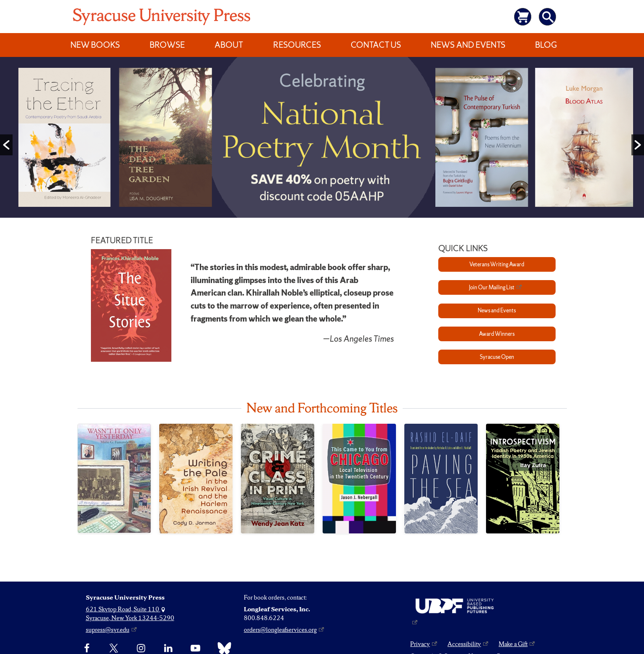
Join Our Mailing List (492, 287)
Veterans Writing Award (497, 264)
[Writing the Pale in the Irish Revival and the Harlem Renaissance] (196, 479)
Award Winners (497, 334)
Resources (297, 45)
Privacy (420, 644)
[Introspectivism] (523, 479)
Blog (546, 45)
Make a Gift (513, 644)
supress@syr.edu (108, 630)
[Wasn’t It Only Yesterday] (114, 478)
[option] (322, 139)
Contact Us (376, 45)
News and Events (468, 45)
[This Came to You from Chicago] (359, 479)
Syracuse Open (497, 357)
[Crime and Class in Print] (278, 479)
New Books (95, 45)
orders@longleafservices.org (280, 630)
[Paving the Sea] (441, 479)
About (229, 45)
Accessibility (464, 644)
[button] (6, 145)
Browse (167, 45)
